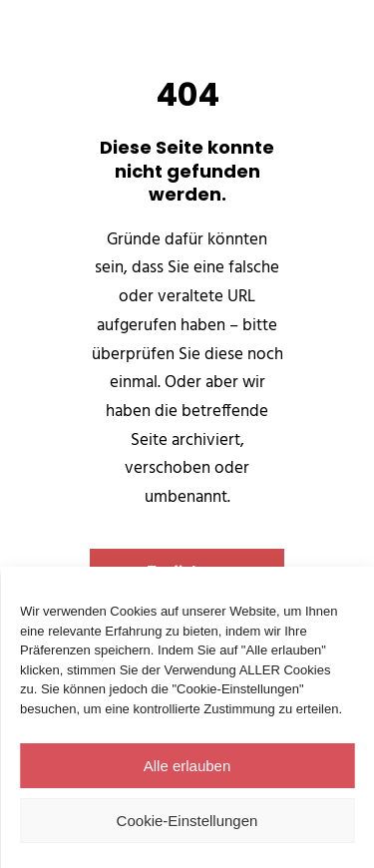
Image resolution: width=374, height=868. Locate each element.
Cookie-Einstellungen (187, 821)
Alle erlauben (187, 766)
